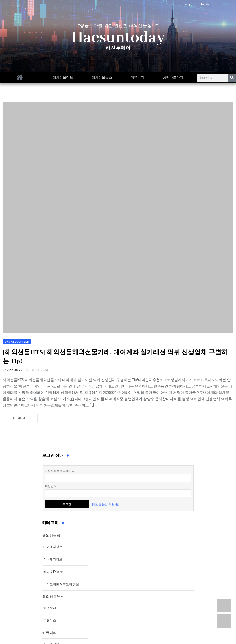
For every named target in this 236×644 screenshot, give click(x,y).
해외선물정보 (63, 77)
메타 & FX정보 (53, 572)
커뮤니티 (137, 77)
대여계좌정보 (53, 547)
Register (206, 5)
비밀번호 (51, 486)
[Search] (232, 78)
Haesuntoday (118, 38)
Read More (21, 418)
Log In (188, 5)
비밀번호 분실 (99, 504)
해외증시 (50, 608)
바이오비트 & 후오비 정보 (61, 584)
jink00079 (15, 370)
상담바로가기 (173, 77)
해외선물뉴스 (102, 77)
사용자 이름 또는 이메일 (60, 471)
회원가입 (114, 504)
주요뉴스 (50, 620)
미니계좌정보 (53, 559)
